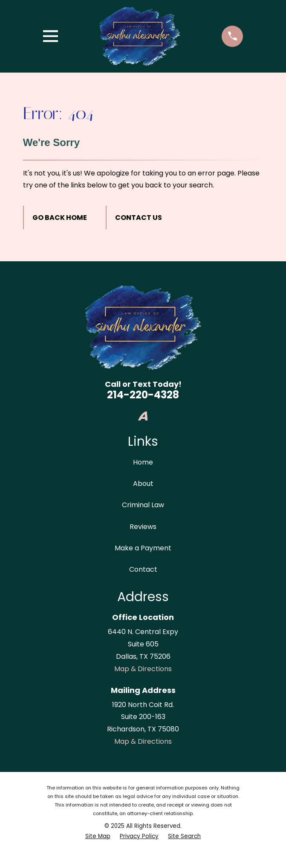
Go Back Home (60, 218)
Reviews (143, 527)
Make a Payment (143, 548)
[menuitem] (98, 836)
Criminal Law (143, 505)
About (143, 484)
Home (143, 462)
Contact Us (139, 218)
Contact (143, 569)
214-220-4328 (143, 395)
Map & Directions (143, 669)
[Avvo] (143, 416)
